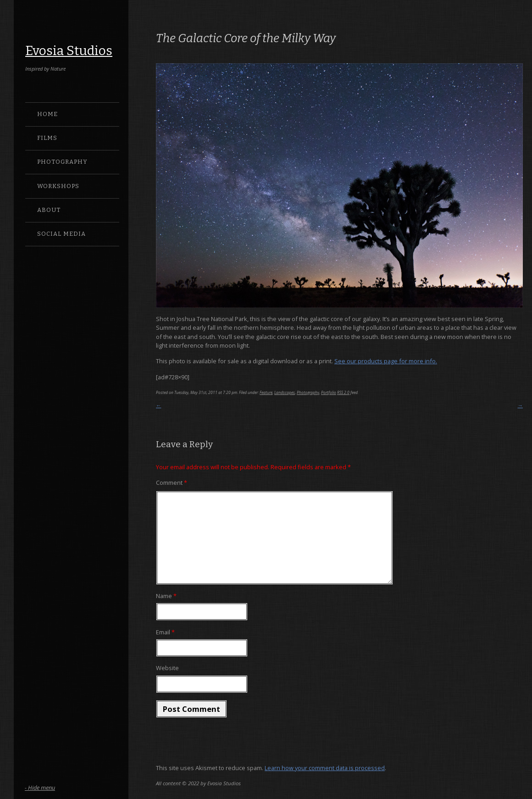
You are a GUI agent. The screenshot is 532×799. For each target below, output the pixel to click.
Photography (62, 162)
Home (47, 114)
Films (47, 138)
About (49, 210)
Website (167, 668)
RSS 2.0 (343, 392)
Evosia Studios (69, 51)
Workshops (58, 186)
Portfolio (329, 392)
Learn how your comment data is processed (325, 768)
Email (165, 632)
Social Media (61, 234)
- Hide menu (40, 788)
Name (166, 596)
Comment (172, 483)
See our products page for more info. (386, 361)
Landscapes (285, 392)
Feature (266, 392)
